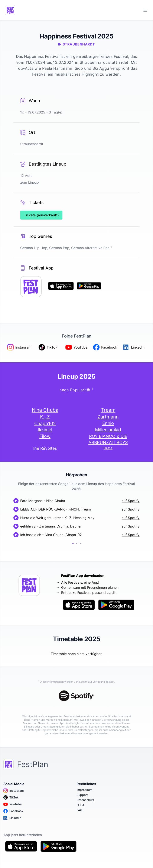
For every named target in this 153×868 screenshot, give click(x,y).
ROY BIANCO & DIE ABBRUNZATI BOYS (108, 439)
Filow (45, 436)
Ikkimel (45, 430)
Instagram (14, 791)
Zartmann (108, 417)
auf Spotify (131, 501)
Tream (108, 410)
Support (82, 795)
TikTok (11, 797)
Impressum (84, 790)
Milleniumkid (108, 430)
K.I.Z (45, 417)
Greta (108, 448)
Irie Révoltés (45, 448)
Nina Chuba (45, 410)
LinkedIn (12, 818)
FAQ (79, 810)
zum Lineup (30, 182)
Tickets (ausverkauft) (41, 215)
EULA (80, 805)
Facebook (13, 811)
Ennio (108, 423)
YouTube (12, 804)
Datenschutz (85, 800)
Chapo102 (45, 423)
